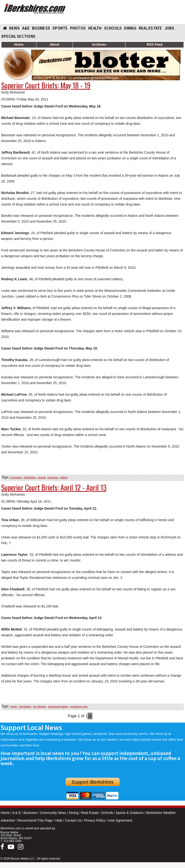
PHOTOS (78, 28)
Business (30, 813)
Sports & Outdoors (130, 813)
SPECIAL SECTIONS (18, 36)
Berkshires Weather (161, 813)
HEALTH (95, 28)
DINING (130, 28)
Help (59, 820)
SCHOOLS (113, 28)
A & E (17, 813)
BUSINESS (41, 28)
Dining (74, 813)
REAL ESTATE (150, 28)
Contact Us (73, 820)
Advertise (8, 820)
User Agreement (120, 820)
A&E (26, 28)
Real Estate (90, 813)
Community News (53, 813)
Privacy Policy (95, 820)
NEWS (14, 28)
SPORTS (60, 28)
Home (5, 813)
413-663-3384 (13, 841)
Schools (107, 813)
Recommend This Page (35, 820)
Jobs (169, 28)
